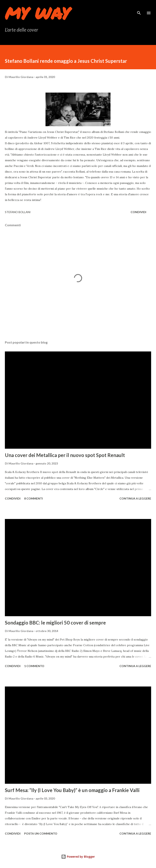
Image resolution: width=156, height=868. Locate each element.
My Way (37, 13)
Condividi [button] (138, 212)
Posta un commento (41, 833)
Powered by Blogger (78, 857)
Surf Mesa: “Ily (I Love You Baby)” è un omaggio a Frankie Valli (72, 790)
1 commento (34, 666)
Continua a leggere (135, 498)
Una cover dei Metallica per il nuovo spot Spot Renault (65, 455)
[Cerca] (139, 7)
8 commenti (34, 498)
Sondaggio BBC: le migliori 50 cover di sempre (55, 623)
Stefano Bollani (18, 212)
